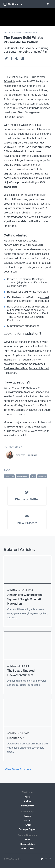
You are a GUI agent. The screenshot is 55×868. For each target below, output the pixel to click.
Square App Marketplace (18, 355)
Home (28, 840)
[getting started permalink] (2, 235)
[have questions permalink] (2, 382)
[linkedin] (22, 58)
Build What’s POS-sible (27, 125)
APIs (33, 476)
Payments (42, 476)
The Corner (12, 4)
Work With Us (27, 848)
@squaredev (25, 422)
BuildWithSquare (14, 392)
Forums (27, 816)
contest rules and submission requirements (28, 299)
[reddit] (17, 58)
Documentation (27, 844)
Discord (28, 820)
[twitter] (6, 58)
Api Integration (23, 476)
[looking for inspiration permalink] (2, 333)
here (42, 267)
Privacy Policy (27, 806)
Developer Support (28, 829)
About (27, 797)
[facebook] (12, 58)
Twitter (28, 825)
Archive (28, 801)
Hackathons (9, 476)
